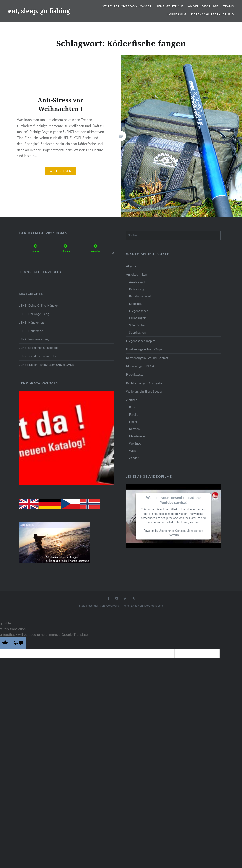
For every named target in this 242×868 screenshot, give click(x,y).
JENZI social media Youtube (38, 356)
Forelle (134, 414)
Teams (229, 6)
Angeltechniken (136, 274)
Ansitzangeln (138, 282)
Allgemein (133, 266)
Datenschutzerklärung (213, 14)
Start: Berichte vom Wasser (127, 6)
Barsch (134, 407)
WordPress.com (153, 606)
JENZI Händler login (33, 322)
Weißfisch (136, 443)
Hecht (133, 422)
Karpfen (134, 429)
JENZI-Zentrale (170, 6)
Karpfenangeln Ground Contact (147, 358)
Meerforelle (137, 436)
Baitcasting (136, 289)
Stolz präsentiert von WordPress (99, 606)
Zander (134, 458)
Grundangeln (138, 318)
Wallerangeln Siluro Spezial (144, 391)
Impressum (177, 14)
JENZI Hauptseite (31, 331)
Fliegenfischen (139, 311)
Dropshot (135, 304)
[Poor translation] (18, 643)
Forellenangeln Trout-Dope (144, 349)
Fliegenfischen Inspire (141, 341)
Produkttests (135, 374)
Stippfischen (137, 332)
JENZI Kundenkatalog (34, 339)
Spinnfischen (138, 325)
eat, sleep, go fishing (39, 11)
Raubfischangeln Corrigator (144, 383)
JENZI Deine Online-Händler (39, 305)
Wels (132, 451)
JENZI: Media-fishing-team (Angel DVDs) (47, 365)
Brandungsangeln (141, 296)
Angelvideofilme (203, 6)
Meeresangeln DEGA (140, 366)
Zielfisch (132, 400)
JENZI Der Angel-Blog (34, 314)
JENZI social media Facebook (39, 348)
